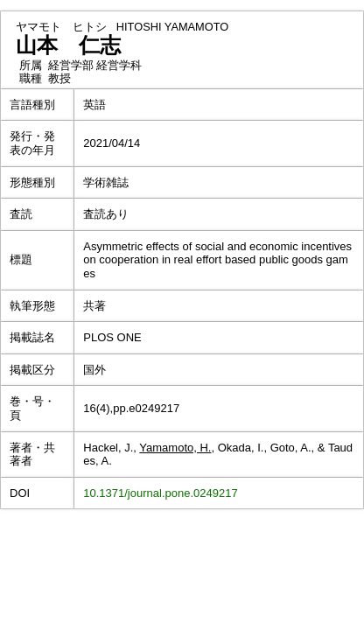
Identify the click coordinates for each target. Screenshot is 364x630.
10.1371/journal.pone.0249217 (160, 493)
